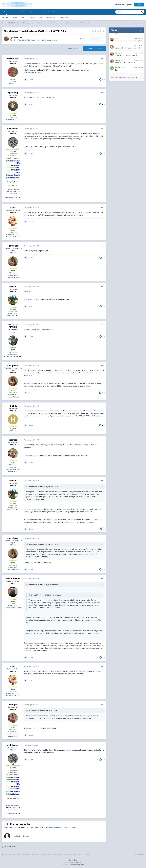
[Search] (127, 12)
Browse (6, 13)
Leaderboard (64, 18)
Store (24, 12)
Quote (31, 79)
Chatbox (56, 12)
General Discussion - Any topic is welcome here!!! (40, 40)
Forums (5, 18)
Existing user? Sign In (123, 5)
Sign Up (139, 4)
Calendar (32, 18)
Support (33, 12)
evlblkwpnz (13, 129)
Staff (41, 18)
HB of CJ (13, 406)
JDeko (13, 208)
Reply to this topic (95, 48)
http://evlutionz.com (13, 191)
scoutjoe (13, 440)
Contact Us (73, 860)
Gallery (14, 18)
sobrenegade (13, 578)
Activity (16, 12)
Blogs (23, 18)
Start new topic (74, 48)
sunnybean (13, 246)
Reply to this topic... (22, 836)
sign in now (53, 827)
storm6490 (17, 38)
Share (83, 39)
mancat (13, 286)
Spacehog (13, 93)
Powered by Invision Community (73, 865)
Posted (31, 59)
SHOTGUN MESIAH (13, 326)
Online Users (51, 18)
